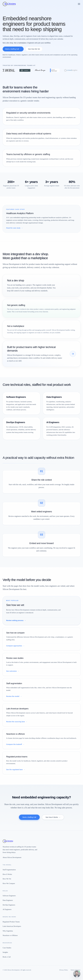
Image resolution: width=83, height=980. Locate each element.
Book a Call (7, 957)
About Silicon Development (12, 857)
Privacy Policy (64, 970)
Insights (5, 952)
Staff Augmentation (9, 870)
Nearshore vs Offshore (10, 935)
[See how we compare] (73, 354)
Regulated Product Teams (11, 922)
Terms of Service (75, 970)
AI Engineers (7, 909)
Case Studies (7, 948)
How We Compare (9, 883)
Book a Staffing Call (29, 817)
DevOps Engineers (9, 905)
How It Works (7, 874)
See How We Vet (34, 49)
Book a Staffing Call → (13, 49)
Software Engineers (9, 896)
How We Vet (7, 879)
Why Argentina (8, 931)
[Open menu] (79, 4)
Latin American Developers (12, 926)
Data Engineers (8, 900)
